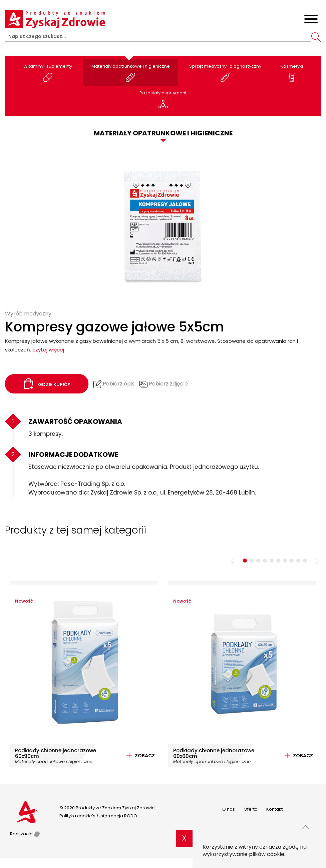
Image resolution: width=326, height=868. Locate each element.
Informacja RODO (118, 816)
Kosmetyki (292, 73)
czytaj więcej (48, 350)
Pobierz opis (114, 384)
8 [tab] (292, 561)
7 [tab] (285, 561)
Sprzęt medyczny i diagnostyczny (225, 73)
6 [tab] (278, 561)
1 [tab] (245, 561)
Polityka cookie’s (77, 816)
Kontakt (274, 809)
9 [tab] (298, 561)
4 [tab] (265, 561)
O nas (229, 809)
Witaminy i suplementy (48, 73)
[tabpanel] (84, 674)
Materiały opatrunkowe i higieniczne (131, 73)
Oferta (251, 809)
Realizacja (25, 834)
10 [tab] (305, 561)
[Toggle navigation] (311, 20)
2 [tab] (252, 561)
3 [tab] (258, 561)
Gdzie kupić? (47, 383)
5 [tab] (272, 561)
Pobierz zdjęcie (164, 384)
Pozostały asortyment (163, 99)
